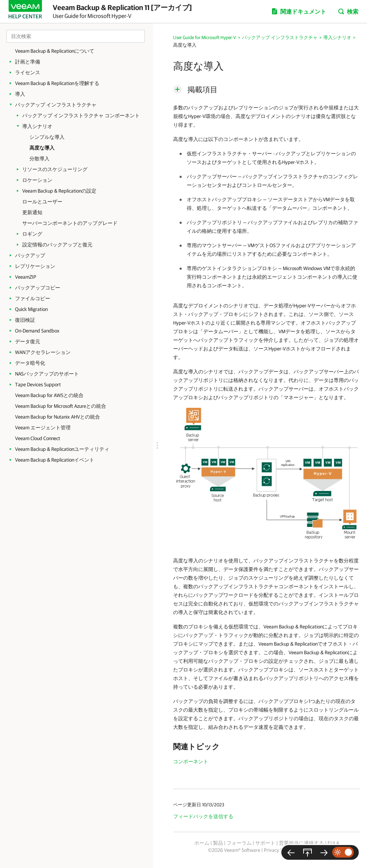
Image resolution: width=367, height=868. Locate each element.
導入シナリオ (37, 126)
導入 (20, 94)
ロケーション (37, 180)
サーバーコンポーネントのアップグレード (70, 223)
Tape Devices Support (38, 385)
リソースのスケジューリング (55, 169)
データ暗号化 (30, 363)
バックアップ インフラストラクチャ (56, 105)
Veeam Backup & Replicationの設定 (59, 191)
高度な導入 (42, 148)
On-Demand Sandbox (37, 331)
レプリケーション (35, 266)
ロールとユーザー (42, 202)
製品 (218, 843)
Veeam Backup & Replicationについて (55, 51)
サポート (265, 843)
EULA (333, 843)
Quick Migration (31, 309)
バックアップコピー (38, 288)
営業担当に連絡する (301, 843)
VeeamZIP (26, 277)
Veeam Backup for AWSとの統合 (49, 395)
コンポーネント (191, 761)
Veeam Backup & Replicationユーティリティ (62, 449)
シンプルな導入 (47, 137)
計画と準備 (28, 62)
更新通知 (32, 212)
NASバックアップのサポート (47, 374)
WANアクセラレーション (43, 352)
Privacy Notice (279, 850)
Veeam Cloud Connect (38, 438)
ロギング (32, 234)
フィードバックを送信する (203, 816)
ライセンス (28, 72)
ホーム (202, 843)
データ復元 (28, 341)
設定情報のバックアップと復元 (57, 245)
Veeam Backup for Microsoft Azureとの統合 (61, 406)
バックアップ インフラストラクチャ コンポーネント (81, 115)
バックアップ (30, 255)
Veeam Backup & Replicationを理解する (57, 83)
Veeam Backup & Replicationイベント (55, 460)
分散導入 (39, 159)
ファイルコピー (33, 298)
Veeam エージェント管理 (43, 428)
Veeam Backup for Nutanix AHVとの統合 (58, 417)
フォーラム (239, 843)
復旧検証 (25, 320)
